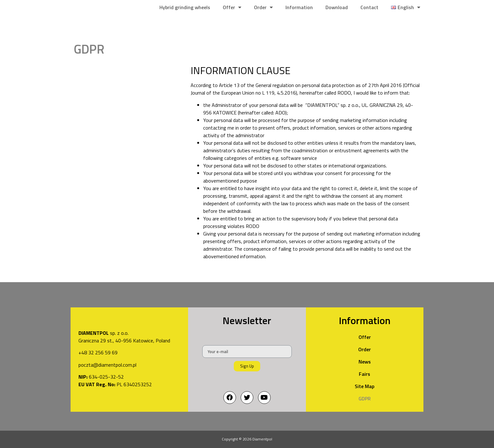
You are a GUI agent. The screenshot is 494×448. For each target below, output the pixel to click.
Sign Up (247, 366)
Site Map (365, 386)
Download (337, 7)
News (365, 362)
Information (299, 7)
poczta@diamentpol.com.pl (107, 367)
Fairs (365, 374)
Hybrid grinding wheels (185, 7)
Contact (369, 7)
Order (263, 7)
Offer (232, 7)
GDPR (365, 399)
